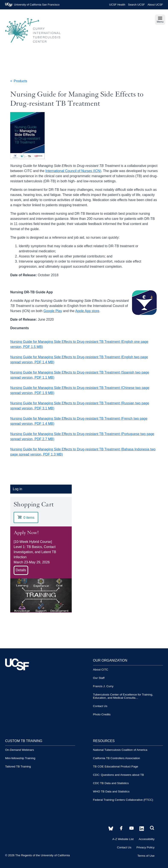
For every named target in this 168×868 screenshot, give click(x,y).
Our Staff (99, 678)
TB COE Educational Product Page (116, 766)
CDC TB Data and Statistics (111, 783)
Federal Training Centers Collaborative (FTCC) (123, 800)
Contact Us (100, 706)
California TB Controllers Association (117, 758)
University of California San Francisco (32, 5)
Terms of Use (146, 856)
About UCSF (155, 5)
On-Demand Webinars (20, 750)
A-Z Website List (123, 839)
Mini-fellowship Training (20, 758)
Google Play (53, 311)
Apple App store (87, 311)
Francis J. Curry (103, 686)
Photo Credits (102, 714)
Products (20, 81)
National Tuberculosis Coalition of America (120, 750)
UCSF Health (117, 5)
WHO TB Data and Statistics (111, 791)
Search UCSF (136, 5)
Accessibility (147, 839)
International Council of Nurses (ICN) (73, 171)
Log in (18, 489)
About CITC (101, 670)
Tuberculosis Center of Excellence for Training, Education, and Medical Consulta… (123, 696)
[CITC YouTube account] (121, 828)
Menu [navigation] (160, 20)
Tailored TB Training (18, 766)
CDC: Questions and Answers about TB (119, 775)
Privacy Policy (145, 847)
